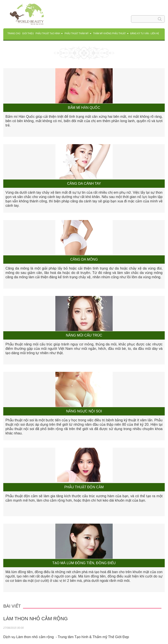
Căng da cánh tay (84, 184)
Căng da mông (84, 259)
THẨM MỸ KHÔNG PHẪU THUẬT (111, 33)
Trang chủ (14, 33)
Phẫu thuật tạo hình (49, 33)
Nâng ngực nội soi (84, 411)
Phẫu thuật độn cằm (84, 487)
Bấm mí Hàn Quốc (84, 108)
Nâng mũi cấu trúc (84, 335)
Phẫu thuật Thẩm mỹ (78, 33)
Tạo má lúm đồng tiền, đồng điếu (84, 563)
